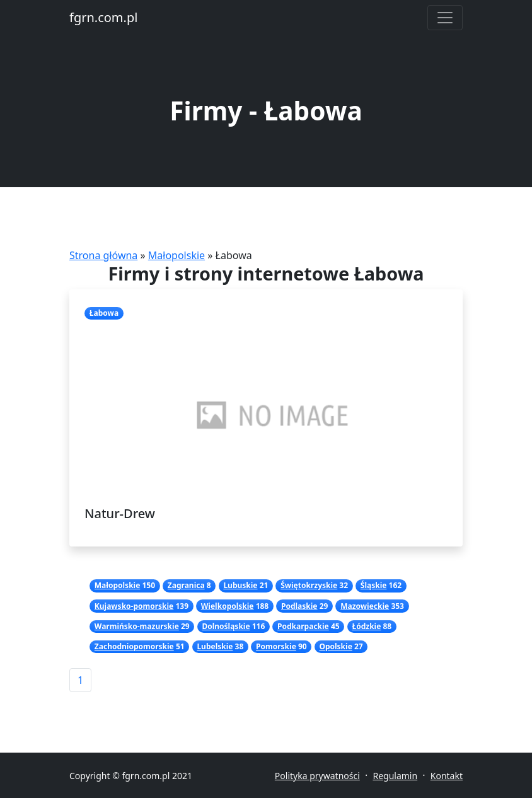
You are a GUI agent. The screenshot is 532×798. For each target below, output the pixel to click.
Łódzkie (366, 626)
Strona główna (103, 255)
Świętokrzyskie (309, 585)
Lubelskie (215, 646)
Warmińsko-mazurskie (137, 626)
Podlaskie (299, 606)
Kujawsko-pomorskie (134, 606)
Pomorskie (276, 646)
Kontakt (447, 776)
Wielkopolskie (228, 606)
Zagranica (186, 585)
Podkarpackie (303, 626)
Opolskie (335, 646)
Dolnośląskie (226, 626)
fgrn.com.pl (103, 17)
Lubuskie (240, 585)
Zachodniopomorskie (134, 646)
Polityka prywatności (317, 776)
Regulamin (395, 776)
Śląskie (374, 585)
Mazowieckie (365, 606)
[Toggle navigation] (445, 18)
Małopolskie (176, 255)
